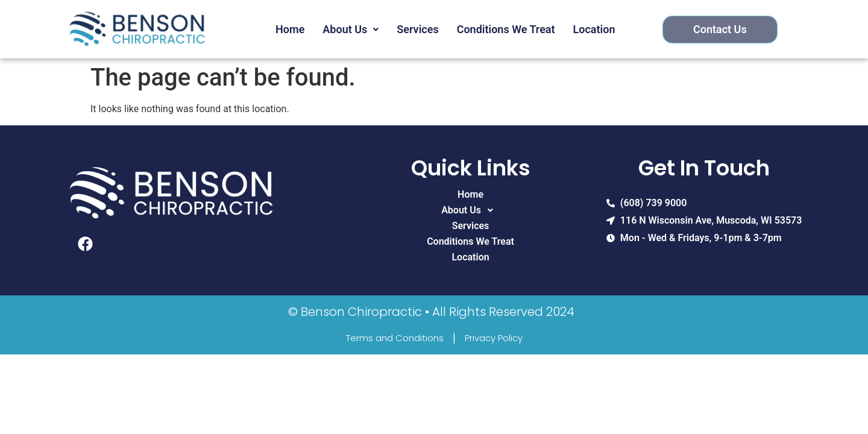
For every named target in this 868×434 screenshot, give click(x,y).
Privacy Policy (494, 338)
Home (290, 29)
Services (417, 29)
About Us (351, 29)
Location (594, 29)
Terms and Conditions (395, 338)
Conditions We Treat (506, 29)
